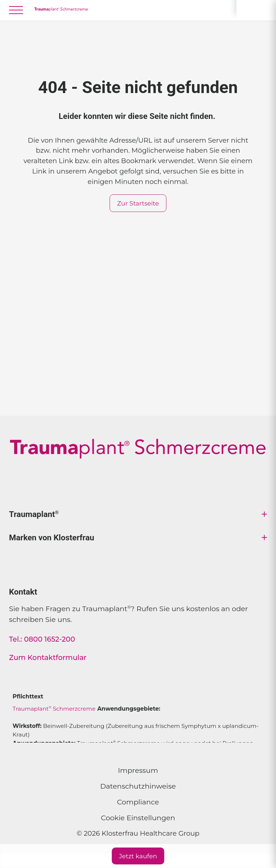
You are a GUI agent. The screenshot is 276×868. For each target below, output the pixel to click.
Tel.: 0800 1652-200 (42, 639)
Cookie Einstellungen (138, 818)
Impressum (138, 770)
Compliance (138, 802)
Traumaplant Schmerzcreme (54, 709)
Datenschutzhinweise (138, 786)
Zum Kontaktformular (48, 657)
